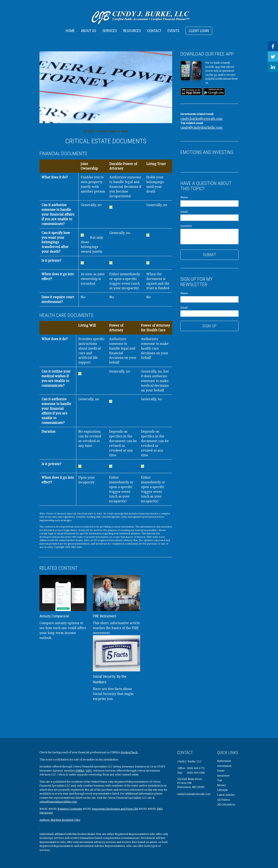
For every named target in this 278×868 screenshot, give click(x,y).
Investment (224, 766)
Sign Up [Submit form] (209, 326)
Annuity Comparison (54, 616)
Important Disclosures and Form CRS (115, 809)
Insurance (223, 775)
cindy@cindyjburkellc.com (201, 127)
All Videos (224, 800)
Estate (221, 771)
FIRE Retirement (105, 616)
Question (186, 226)
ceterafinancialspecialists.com (58, 801)
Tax (220, 780)
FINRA (80, 771)
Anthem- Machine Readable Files (60, 820)
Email (184, 212)
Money (221, 785)
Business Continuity (70, 809)
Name (184, 197)
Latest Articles (226, 795)
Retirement (224, 761)
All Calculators (226, 804)
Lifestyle (223, 790)
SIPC (89, 771)
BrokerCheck (129, 752)
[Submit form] (209, 255)
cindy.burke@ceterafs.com (201, 119)
